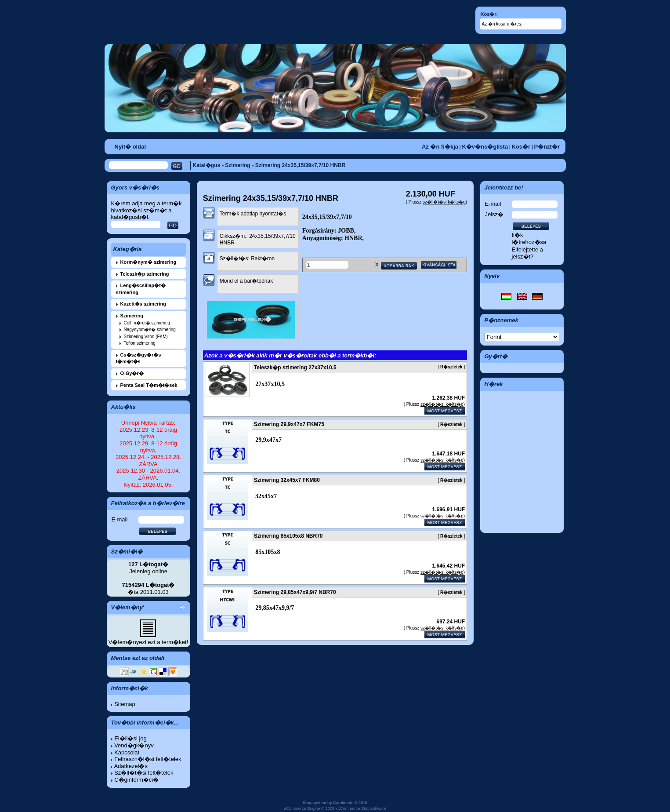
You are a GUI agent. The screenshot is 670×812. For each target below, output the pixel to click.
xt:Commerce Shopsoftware (361, 808)
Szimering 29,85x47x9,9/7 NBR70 (295, 592)
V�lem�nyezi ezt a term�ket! (148, 642)
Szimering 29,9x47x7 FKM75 (289, 424)
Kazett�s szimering (143, 304)
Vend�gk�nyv (134, 745)
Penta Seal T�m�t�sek (149, 385)
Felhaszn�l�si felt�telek (148, 759)
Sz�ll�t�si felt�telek (144, 773)
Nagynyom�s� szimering (150, 330)
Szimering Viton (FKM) (146, 337)
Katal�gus (207, 165)
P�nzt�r (547, 147)
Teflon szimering (140, 343)
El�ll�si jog (130, 738)
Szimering (237, 165)
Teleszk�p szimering (145, 274)
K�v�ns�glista (485, 147)
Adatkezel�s (131, 766)
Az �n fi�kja (440, 147)
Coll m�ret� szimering (147, 323)
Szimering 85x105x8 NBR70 (288, 536)
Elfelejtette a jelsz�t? (528, 253)
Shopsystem (315, 803)
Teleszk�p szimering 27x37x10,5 (295, 368)
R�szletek (451, 367)
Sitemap (125, 704)
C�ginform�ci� (136, 780)
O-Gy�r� (132, 373)
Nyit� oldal (130, 147)
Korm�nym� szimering (148, 262)
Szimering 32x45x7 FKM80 (287, 480)
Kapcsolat (127, 752)
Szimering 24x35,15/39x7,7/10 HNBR (300, 165)
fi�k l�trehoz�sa (529, 239)
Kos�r (521, 147)
